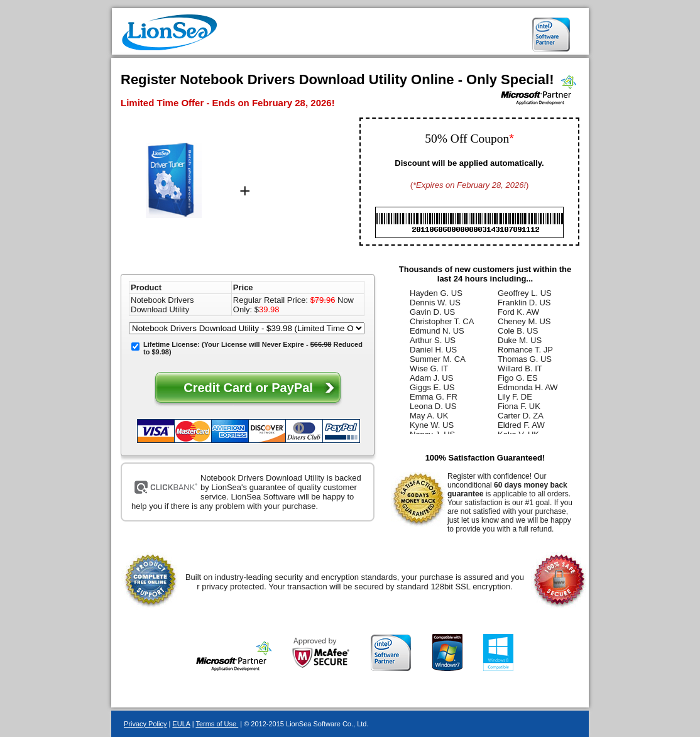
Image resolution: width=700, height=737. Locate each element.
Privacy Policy (145, 724)
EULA (181, 724)
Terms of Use (217, 724)
